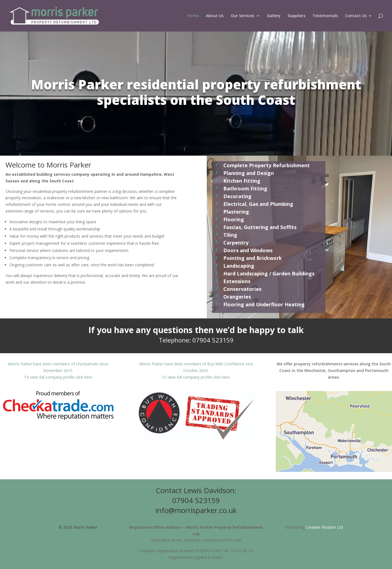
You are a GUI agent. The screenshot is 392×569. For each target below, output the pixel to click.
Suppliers (296, 16)
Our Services (243, 16)
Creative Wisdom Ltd (324, 527)
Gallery (274, 16)
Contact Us (356, 16)
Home (193, 16)
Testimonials (325, 16)
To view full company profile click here (58, 377)
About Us (215, 16)
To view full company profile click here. (196, 377)
